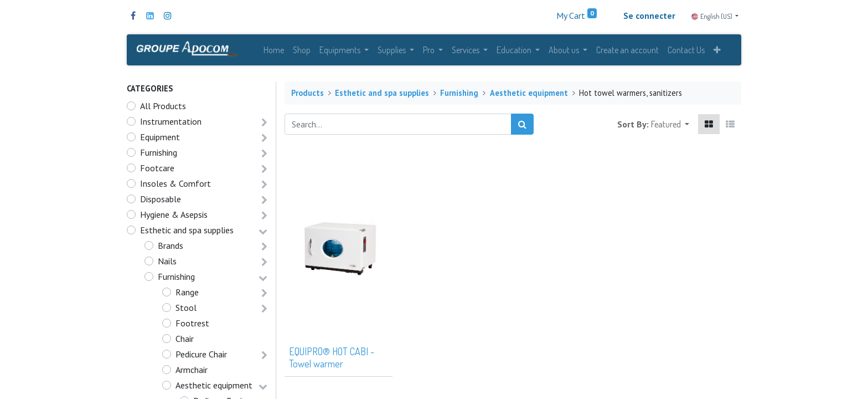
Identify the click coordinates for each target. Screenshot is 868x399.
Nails (167, 263)
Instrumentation (171, 124)
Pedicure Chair (201, 356)
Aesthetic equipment (214, 387)
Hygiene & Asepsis (174, 217)
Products (308, 95)
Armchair (192, 372)
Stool (186, 310)
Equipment (160, 139)
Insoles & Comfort (175, 186)
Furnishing (159, 155)
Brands (170, 248)
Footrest (192, 325)
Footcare (157, 170)
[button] (717, 51)
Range (187, 294)
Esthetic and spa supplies (187, 232)
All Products (163, 108)
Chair (185, 341)
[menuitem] (274, 51)
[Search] (522, 126)
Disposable (161, 201)
